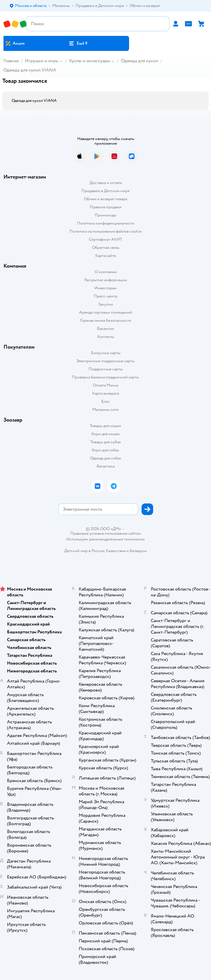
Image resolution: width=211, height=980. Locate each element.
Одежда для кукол (140, 61)
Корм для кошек (106, 434)
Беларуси (138, 551)
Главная (11, 61)
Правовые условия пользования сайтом (106, 534)
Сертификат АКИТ (105, 239)
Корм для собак (105, 450)
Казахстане (116, 551)
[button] (78, 43)
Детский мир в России (84, 551)
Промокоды (105, 215)
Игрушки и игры (42, 61)
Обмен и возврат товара (105, 199)
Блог (105, 401)
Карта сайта (105, 256)
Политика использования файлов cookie (105, 231)
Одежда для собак (106, 458)
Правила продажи (106, 207)
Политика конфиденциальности (106, 223)
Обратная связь (106, 248)
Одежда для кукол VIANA (30, 70)
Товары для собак (106, 442)
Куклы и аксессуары (90, 61)
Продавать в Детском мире (105, 191)
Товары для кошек (105, 426)
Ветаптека (106, 466)
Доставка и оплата (106, 183)
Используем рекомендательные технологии (105, 539)
